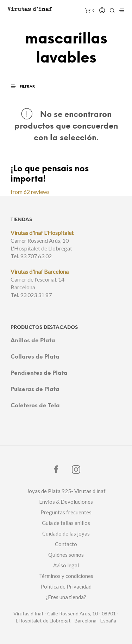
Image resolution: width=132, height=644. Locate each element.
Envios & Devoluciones (66, 502)
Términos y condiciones (66, 576)
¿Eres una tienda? (66, 597)
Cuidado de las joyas (66, 533)
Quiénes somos (66, 555)
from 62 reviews (30, 192)
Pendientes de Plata (39, 373)
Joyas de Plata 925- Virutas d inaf (66, 491)
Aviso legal (66, 565)
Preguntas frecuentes (66, 512)
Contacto (66, 544)
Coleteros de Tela (35, 406)
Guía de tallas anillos (66, 523)
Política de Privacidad (66, 586)
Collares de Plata (35, 357)
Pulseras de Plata (35, 389)
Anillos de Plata (33, 341)
